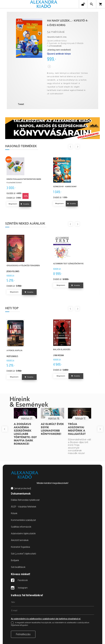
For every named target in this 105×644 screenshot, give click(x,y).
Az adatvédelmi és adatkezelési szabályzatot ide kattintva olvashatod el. (46, 619)
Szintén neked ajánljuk (25, 224)
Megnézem (13, 204)
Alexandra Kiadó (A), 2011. (57, 37)
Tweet (21, 104)
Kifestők (80, 43)
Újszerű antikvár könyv (57, 41)
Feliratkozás (23, 634)
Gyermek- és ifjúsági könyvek (62, 43)
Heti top (12, 308)
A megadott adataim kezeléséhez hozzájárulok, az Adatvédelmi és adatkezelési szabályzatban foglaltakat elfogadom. (50, 624)
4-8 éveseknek (55, 46)
